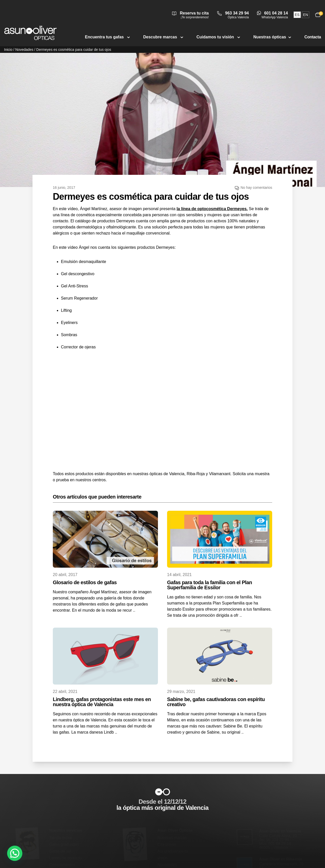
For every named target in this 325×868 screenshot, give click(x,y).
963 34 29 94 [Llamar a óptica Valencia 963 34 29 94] (237, 13)
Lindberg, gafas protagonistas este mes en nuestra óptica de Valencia (102, 702)
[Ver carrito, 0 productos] (318, 15)
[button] (15, 853)
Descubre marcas (164, 37)
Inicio (8, 50)
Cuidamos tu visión (219, 37)
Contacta (313, 37)
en (306, 15)
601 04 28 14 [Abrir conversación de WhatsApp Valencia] (276, 13)
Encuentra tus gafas (108, 37)
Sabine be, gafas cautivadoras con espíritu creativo (216, 702)
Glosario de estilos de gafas (85, 582)
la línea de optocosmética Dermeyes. (212, 209)
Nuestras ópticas (273, 37)
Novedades (24, 50)
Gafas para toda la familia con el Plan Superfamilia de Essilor (209, 585)
